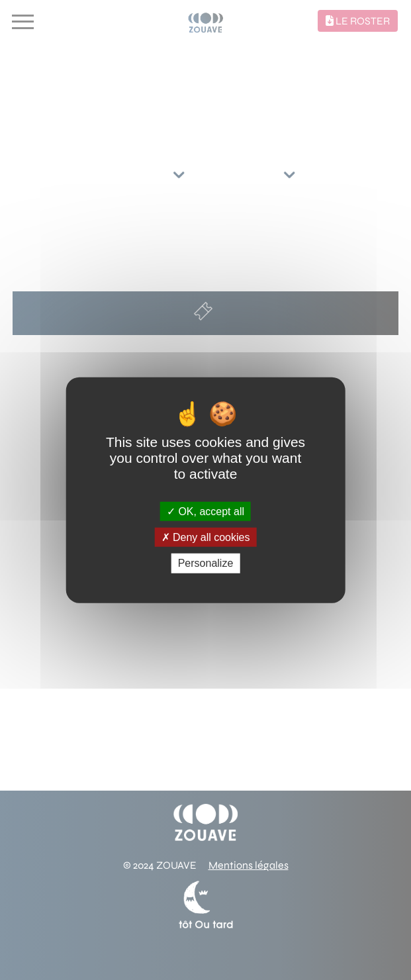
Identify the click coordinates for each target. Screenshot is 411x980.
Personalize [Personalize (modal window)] (206, 563)
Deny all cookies (206, 537)
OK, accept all (206, 512)
